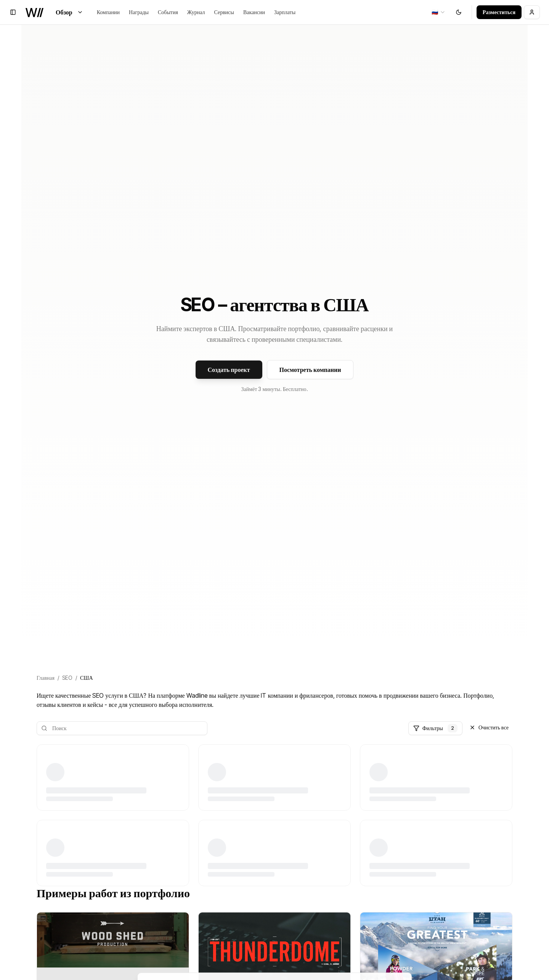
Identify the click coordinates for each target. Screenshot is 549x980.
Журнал (196, 12)
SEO (67, 678)
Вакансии (254, 12)
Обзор (69, 12)
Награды (139, 12)
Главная (46, 678)
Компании (108, 12)
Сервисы (224, 12)
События (168, 12)
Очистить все (489, 727)
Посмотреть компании (310, 370)
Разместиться (499, 12)
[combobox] (439, 12)
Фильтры (435, 728)
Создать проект (229, 370)
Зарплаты (285, 12)
